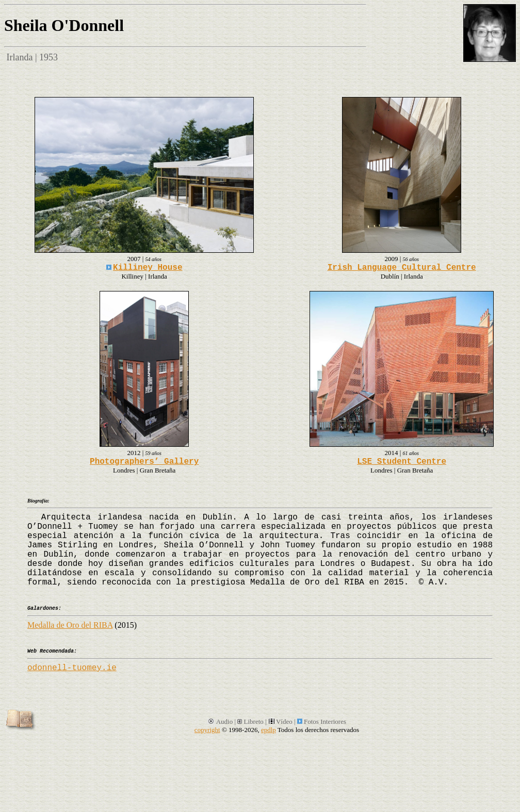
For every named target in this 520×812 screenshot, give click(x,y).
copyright (207, 730)
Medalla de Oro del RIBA (70, 625)
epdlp (269, 730)
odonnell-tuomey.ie (72, 668)
